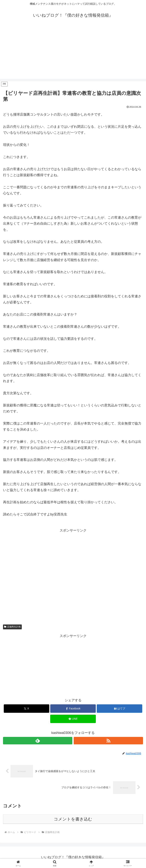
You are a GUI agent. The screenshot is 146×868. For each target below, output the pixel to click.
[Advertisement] (73, 53)
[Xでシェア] (27, 709)
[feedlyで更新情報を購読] (38, 741)
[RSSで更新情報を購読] (108, 741)
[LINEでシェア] (73, 719)
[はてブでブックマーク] (119, 709)
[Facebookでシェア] (73, 709)
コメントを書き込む (73, 819)
